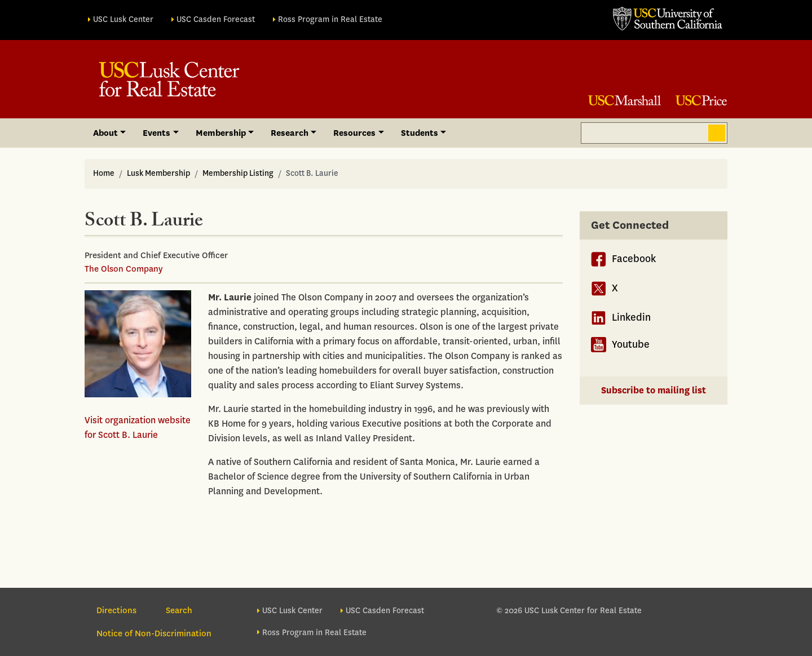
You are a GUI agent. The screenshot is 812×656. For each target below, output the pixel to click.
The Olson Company (123, 269)
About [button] (105, 133)
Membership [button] (221, 133)
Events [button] (156, 133)
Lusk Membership (158, 173)
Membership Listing (238, 173)
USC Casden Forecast (216, 19)
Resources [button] (354, 133)
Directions (116, 610)
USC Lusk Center (123, 19)
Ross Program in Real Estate (330, 19)
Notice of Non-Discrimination (154, 633)
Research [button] (290, 133)
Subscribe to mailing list (654, 390)
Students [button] (420, 133)
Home (104, 173)
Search (717, 133)
